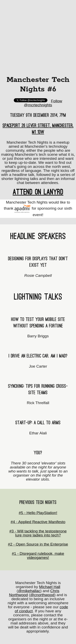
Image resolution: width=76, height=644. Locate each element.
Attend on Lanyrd (38, 192)
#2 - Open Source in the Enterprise (38, 544)
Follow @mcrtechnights (43, 103)
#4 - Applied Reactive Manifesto (38, 522)
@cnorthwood (42, 595)
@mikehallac (29, 591)
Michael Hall (50, 587)
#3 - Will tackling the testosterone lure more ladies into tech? (38, 533)
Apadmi (22, 209)
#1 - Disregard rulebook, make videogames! (38, 556)
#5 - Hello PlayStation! (38, 513)
